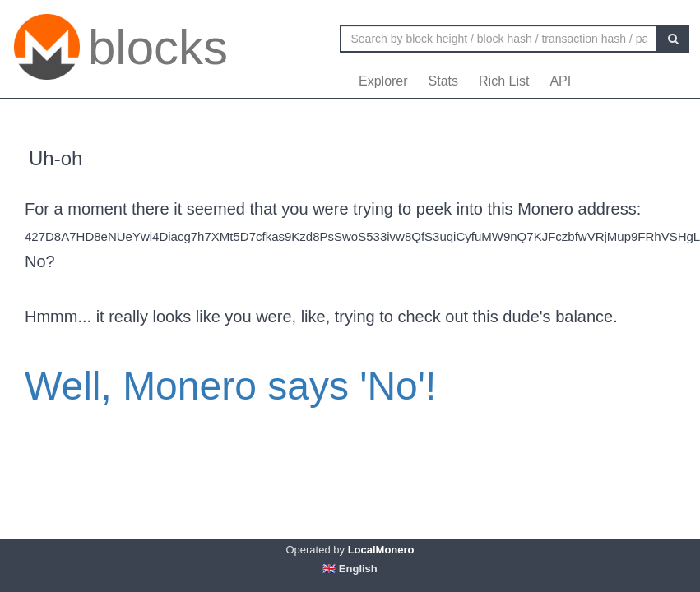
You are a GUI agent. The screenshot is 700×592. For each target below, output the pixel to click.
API (560, 81)
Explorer (383, 81)
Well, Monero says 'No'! (230, 386)
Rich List (504, 81)
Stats (443, 81)
